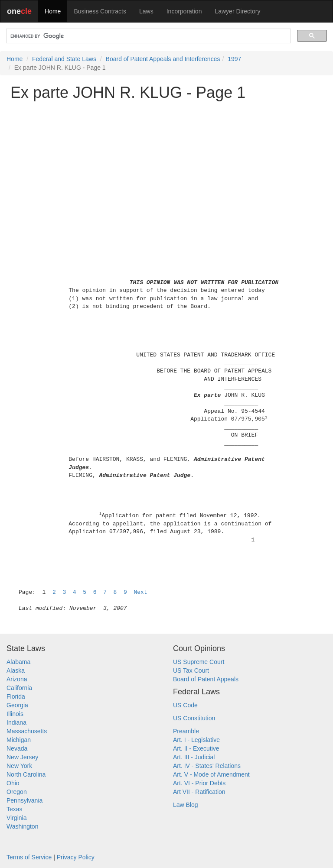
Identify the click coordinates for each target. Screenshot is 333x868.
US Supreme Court (199, 662)
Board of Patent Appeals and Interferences (163, 59)
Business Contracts (100, 11)
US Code (185, 705)
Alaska (16, 670)
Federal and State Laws (64, 59)
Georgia (17, 705)
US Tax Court (191, 670)
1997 (234, 59)
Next (140, 592)
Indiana (16, 722)
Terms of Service (29, 857)
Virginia (16, 818)
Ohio (13, 783)
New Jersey (22, 757)
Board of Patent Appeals (206, 679)
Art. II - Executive (196, 748)
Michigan (19, 740)
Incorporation (184, 11)
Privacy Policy (76, 857)
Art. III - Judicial (194, 757)
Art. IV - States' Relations (207, 766)
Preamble (186, 731)
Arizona (17, 679)
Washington (22, 826)
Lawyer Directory (237, 11)
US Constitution (194, 718)
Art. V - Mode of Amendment (211, 774)
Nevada (17, 748)
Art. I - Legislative (196, 740)
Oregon (17, 792)
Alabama (18, 662)
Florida (16, 696)
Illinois (15, 714)
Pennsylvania (24, 800)
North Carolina (26, 774)
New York (19, 766)
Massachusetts (27, 731)
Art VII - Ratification (199, 792)
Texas (15, 809)
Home (53, 11)
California (19, 688)
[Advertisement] (166, 168)
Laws (146, 11)
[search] (148, 36)
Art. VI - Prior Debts (199, 783)
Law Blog (186, 805)
